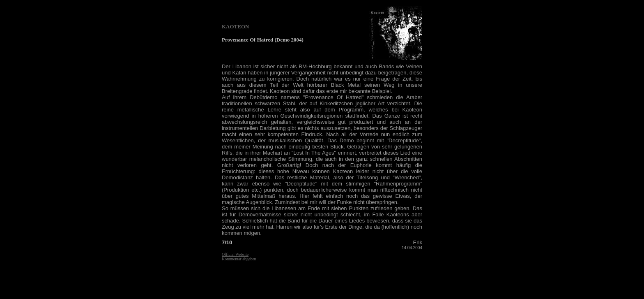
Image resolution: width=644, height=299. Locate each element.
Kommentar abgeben (239, 259)
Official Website (235, 254)
